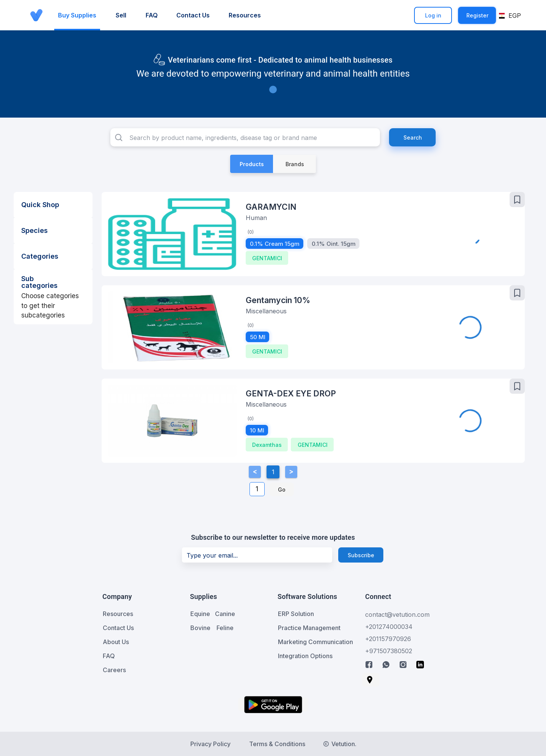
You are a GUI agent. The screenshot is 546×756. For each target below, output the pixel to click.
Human (256, 218)
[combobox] (245, 137)
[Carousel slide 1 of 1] (273, 90)
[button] (510, 16)
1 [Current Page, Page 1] (273, 472)
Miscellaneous (266, 311)
